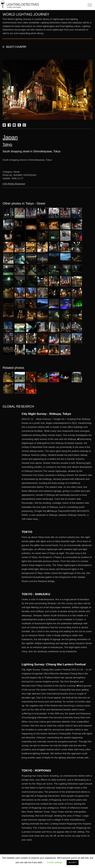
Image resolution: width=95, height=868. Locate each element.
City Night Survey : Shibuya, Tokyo (48, 414)
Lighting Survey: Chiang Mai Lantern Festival (54, 664)
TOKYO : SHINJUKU (36, 594)
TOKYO (27, 532)
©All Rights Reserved (14, 184)
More (57, 469)
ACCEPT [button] (73, 862)
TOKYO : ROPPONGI (36, 770)
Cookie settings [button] (55, 862)
